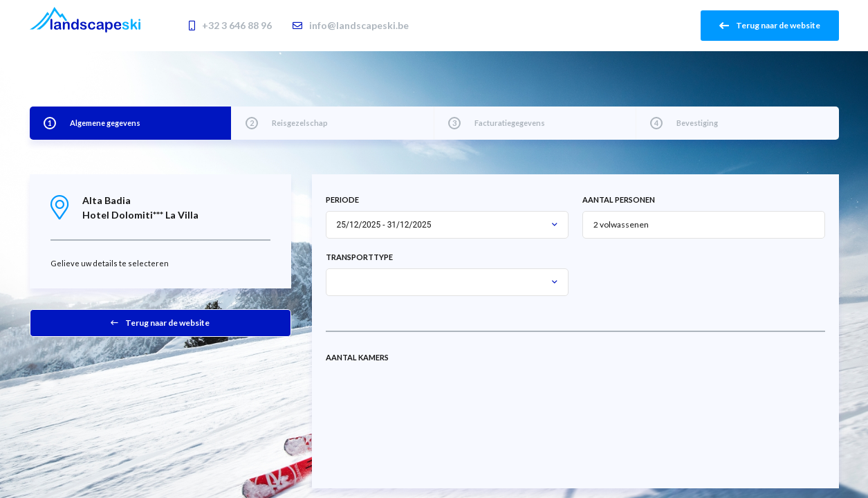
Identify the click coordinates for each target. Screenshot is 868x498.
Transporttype (359, 257)
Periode (342, 200)
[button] (555, 225)
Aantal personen (619, 200)
